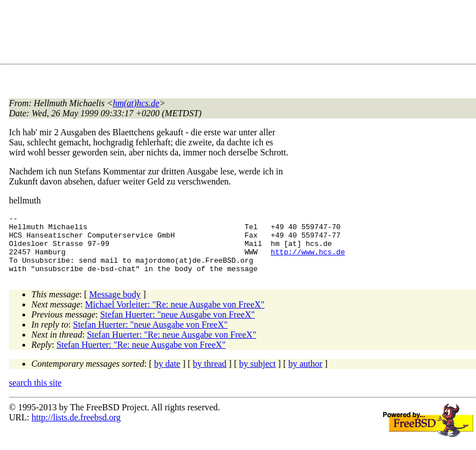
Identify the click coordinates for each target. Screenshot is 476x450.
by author (305, 375)
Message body (115, 306)
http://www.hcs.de (308, 260)
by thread (210, 375)
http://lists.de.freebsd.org (76, 429)
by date (168, 375)
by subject (258, 375)
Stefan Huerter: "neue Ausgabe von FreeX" (178, 326)
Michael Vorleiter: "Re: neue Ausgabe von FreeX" (175, 316)
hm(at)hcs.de (136, 103)
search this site (35, 394)
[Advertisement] (213, 34)
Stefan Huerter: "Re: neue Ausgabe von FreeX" (171, 346)
